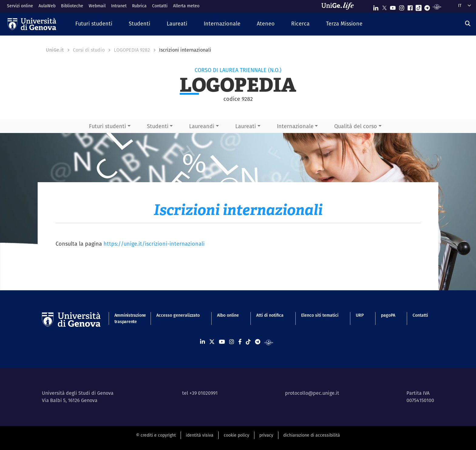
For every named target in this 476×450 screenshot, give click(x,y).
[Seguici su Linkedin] (376, 7)
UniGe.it (55, 50)
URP (360, 315)
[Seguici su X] (384, 7)
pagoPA (388, 315)
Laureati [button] (246, 126)
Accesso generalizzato (178, 315)
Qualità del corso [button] (356, 126)
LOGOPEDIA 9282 (132, 50)
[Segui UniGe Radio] (437, 7)
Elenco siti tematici (320, 315)
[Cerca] (468, 24)
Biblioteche (72, 6)
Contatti (160, 6)
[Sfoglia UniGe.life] (340, 6)
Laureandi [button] (202, 126)
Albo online (228, 315)
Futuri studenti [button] (107, 126)
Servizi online (20, 6)
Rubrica (139, 6)
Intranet (119, 6)
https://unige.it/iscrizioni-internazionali (154, 244)
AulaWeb (47, 6)
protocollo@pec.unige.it (312, 393)
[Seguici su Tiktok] (419, 7)
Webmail (97, 6)
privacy (266, 435)
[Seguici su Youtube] (393, 7)
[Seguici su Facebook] (410, 7)
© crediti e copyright (156, 435)
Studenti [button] (158, 126)
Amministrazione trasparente (127, 318)
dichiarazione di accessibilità (312, 435)
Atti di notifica (270, 315)
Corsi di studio (89, 50)
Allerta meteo (186, 6)
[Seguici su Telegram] (427, 7)
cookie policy (236, 435)
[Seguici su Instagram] (402, 7)
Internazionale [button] (295, 126)
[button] (94, 24)
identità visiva (200, 435)
